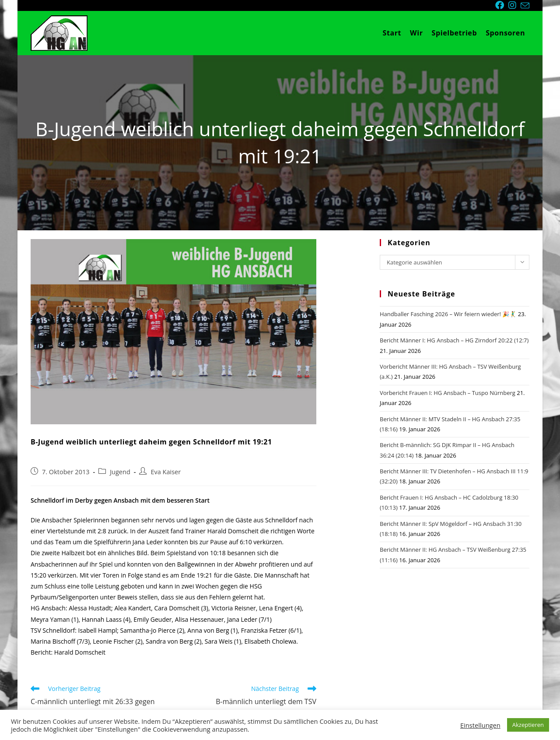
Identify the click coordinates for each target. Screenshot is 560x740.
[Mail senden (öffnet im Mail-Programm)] (525, 6)
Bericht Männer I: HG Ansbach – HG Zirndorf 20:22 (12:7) (454, 340)
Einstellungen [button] (480, 725)
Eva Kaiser (166, 472)
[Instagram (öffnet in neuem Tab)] (514, 5)
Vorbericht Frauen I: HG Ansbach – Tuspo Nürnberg (448, 393)
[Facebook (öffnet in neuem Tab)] (502, 5)
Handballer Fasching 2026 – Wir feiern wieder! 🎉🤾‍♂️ (448, 314)
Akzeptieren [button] (528, 725)
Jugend (120, 472)
